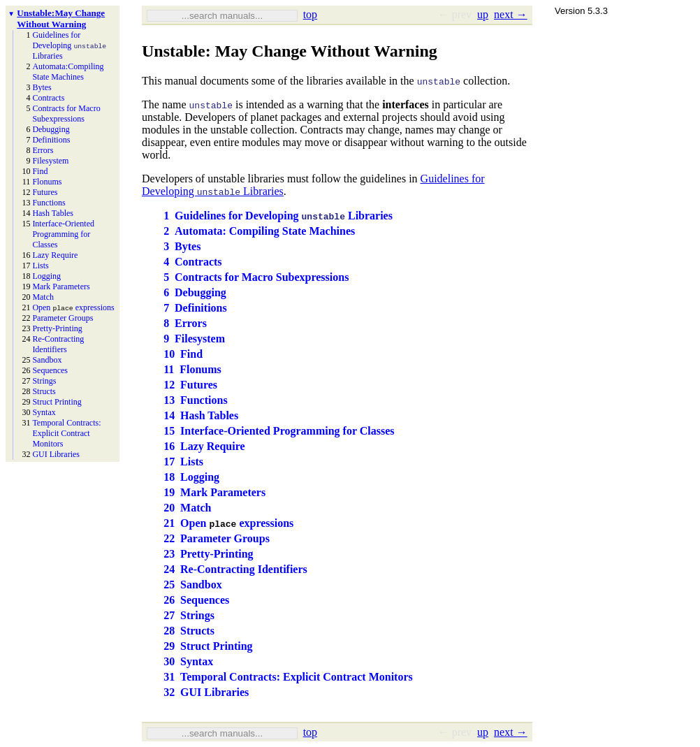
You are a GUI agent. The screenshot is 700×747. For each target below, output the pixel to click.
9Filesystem (194, 339)
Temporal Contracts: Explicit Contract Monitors (66, 433)
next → (511, 14)
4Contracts (192, 262)
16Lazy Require (204, 446)
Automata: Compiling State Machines (68, 72)
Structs (44, 391)
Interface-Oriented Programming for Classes (63, 234)
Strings (44, 381)
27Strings (189, 615)
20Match (187, 508)
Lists (40, 266)
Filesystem (50, 161)
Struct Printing (57, 402)
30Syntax (188, 661)
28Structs (189, 631)
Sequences (50, 370)
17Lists (183, 462)
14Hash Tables (201, 415)
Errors (43, 150)
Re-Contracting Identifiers (58, 344)
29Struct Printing (208, 646)
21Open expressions (228, 523)
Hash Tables (53, 213)
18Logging (191, 477)
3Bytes (182, 246)
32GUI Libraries (206, 692)
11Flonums (192, 369)
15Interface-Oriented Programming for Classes (279, 431)
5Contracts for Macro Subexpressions (256, 277)
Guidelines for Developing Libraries (69, 45)
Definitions (51, 140)
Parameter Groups (63, 318)
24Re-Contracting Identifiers (235, 569)
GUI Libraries (56, 454)
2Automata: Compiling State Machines (259, 231)
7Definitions (195, 308)
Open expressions (73, 307)
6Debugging (195, 292)
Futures (45, 192)
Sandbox (47, 360)
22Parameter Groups (217, 538)
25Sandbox (192, 585)
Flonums (47, 182)
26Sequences (196, 600)
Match (43, 297)
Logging (46, 276)
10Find (183, 354)
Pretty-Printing (57, 328)
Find (40, 171)
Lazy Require (55, 255)
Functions (49, 203)
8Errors (185, 323)
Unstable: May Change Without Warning (61, 19)
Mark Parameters (61, 287)
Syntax (44, 412)
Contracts (48, 98)
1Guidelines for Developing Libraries (278, 216)
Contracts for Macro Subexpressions (66, 114)
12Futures (190, 385)
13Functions (195, 400)
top (310, 14)
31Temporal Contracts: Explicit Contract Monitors (288, 677)
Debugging (51, 129)
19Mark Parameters (214, 492)
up (483, 14)
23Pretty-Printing (208, 554)
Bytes (42, 87)
